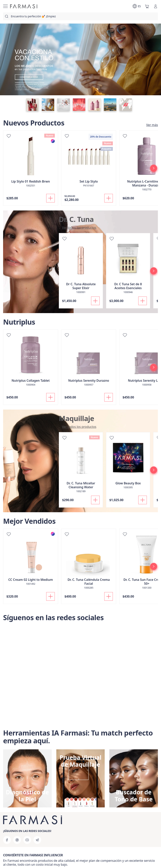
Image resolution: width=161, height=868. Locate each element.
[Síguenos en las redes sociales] (80, 676)
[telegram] (37, 840)
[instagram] (17, 840)
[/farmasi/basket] (147, 6)
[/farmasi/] (24, 6)
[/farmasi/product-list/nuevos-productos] (151, 125)
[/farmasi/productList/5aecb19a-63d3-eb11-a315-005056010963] (78, 228)
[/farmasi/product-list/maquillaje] (78, 427)
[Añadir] (50, 198)
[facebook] (7, 840)
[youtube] (27, 840)
